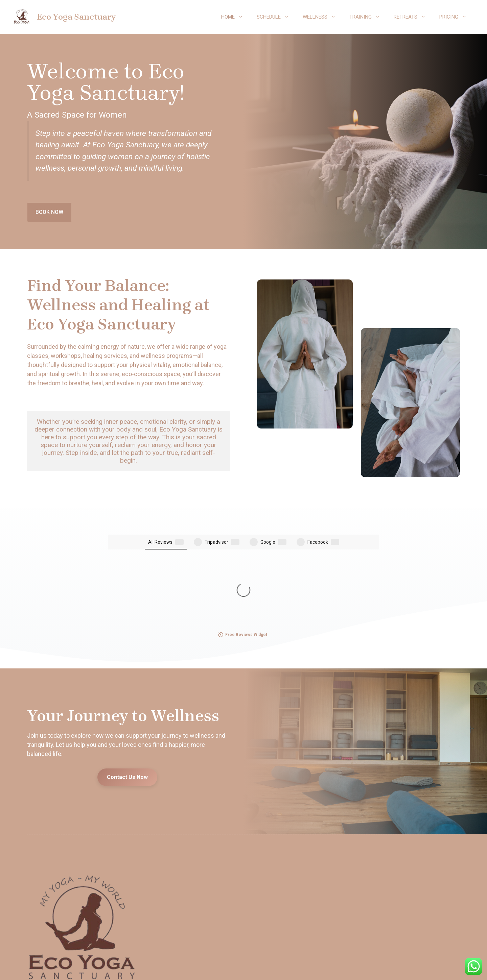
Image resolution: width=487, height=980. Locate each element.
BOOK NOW (49, 212)
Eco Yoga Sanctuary (76, 17)
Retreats (413, 17)
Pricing (456, 17)
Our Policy (244, 967)
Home (236, 17)
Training (368, 17)
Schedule (276, 17)
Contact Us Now (127, 670)
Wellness (323, 17)
